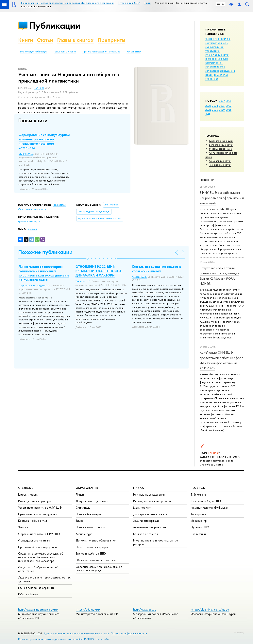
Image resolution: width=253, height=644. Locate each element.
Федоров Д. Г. (140, 277)
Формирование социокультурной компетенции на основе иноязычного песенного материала (44, 141)
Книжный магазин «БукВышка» (210, 508)
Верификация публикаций (34, 52)
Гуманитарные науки (221, 141)
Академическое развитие (150, 527)
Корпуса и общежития (33, 521)
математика (212, 71)
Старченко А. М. (27, 286)
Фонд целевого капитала (34, 540)
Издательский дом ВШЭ (206, 501)
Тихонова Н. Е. (83, 281)
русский (32, 229)
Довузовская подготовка (92, 501)
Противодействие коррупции (37, 547)
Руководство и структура (35, 501)
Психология (59, 205)
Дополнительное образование (96, 540)
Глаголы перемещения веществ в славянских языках (157, 269)
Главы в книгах (75, 40)
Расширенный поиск (65, 52)
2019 (222, 110)
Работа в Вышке (28, 594)
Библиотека (198, 494)
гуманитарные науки (217, 55)
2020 (215, 110)
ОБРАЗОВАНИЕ (87, 488)
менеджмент (228, 71)
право (209, 75)
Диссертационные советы (150, 514)
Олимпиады (83, 508)
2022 (229, 106)
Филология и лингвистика (32, 209)
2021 (208, 110)
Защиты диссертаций (147, 521)
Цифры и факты (28, 494)
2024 (215, 106)
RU (218, 4)
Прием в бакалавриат (89, 514)
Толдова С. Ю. (44, 286)
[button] (88, 259)
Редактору (239, 633)
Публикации (55, 25)
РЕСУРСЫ (198, 488)
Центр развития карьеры (92, 547)
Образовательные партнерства (96, 560)
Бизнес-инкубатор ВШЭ (91, 553)
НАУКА (139, 488)
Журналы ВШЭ (200, 527)
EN (223, 4)
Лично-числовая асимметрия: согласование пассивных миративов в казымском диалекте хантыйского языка (44, 273)
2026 (228, 101)
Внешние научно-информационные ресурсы (156, 542)
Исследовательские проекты (152, 501)
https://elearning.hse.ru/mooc (210, 609)
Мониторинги (142, 508)
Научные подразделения (149, 494)
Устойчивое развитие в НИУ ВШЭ (40, 508)
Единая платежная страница (36, 588)
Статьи (45, 40)
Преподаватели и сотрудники (38, 514)
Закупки (23, 527)
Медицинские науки (221, 149)
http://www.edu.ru (145, 609)
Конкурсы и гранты (145, 534)
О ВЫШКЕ (26, 488)
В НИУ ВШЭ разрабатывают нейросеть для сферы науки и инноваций (222, 198)
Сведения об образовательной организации (38, 569)
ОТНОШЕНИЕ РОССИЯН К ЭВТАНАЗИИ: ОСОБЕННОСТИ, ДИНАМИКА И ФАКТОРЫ (99, 271)
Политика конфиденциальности (129, 633)
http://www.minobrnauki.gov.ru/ (38, 609)
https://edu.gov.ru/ (88, 609)
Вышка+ (81, 521)
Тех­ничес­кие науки (220, 165)
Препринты (111, 40)
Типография (198, 514)
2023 (222, 106)
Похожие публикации (45, 252)
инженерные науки (217, 59)
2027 (222, 101)
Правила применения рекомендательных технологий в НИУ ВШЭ (56, 639)
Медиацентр (199, 521)
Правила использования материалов (101, 52)
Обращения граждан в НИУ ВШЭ (39, 534)
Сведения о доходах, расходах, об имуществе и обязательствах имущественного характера (41, 557)
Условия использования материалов (88, 633)
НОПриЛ (39, 88)
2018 (229, 110)
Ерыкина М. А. (26, 154)
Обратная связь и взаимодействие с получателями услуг (99, 568)
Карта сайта (102, 639)
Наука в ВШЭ (134, 52)
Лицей (80, 494)
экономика (212, 79)
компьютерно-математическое (215, 65)
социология (221, 75)
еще (208, 114)
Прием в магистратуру (90, 527)
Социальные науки (220, 161)
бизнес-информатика (218, 39)
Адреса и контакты (54, 633)
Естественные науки (221, 145)
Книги (26, 40)
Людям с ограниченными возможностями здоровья (45, 579)
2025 (208, 106)
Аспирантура (84, 534)
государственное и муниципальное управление (217, 47)
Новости (207, 180)
